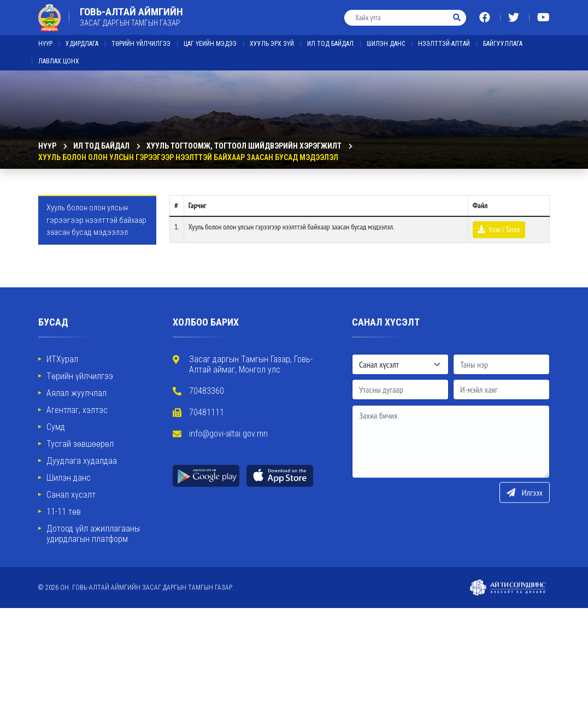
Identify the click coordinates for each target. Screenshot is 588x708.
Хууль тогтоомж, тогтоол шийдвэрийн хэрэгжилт (244, 146)
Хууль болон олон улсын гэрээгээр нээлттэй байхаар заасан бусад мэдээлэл (188, 157)
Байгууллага (503, 38)
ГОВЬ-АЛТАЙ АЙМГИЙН (131, 11)
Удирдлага (82, 38)
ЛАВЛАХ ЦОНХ (59, 56)
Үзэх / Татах (499, 229)
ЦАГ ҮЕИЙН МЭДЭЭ (210, 38)
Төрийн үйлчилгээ (141, 38)
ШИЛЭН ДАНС (386, 38)
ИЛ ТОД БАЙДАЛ (330, 38)
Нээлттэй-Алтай (444, 38)
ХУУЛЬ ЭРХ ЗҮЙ (272, 38)
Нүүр (45, 38)
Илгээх (525, 518)
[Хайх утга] (397, 12)
